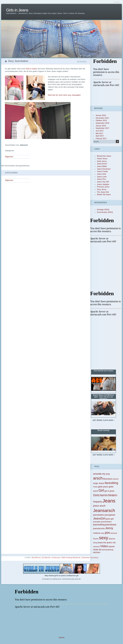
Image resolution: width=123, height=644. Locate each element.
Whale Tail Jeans (104, 194)
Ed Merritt (46, 557)
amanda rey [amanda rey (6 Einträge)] (99, 474)
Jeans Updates (103, 184)
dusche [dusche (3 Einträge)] (116, 479)
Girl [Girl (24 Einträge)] (101, 490)
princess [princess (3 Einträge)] (114, 533)
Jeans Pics (101, 179)
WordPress (36, 557)
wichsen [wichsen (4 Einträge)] (97, 552)
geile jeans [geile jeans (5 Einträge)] (103, 487)
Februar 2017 (101, 138)
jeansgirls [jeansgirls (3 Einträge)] (97, 522)
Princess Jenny (103, 187)
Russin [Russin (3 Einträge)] (96, 539)
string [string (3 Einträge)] (95, 543)
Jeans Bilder (102, 166)
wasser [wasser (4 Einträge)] (112, 547)
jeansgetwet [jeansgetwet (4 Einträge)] (110, 515)
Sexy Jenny (102, 189)
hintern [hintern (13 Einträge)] (113, 495)
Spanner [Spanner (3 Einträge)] (112, 539)
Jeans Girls (102, 174)
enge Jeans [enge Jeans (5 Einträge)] (99, 483)
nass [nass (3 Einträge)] (103, 533)
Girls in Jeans (17, 10)
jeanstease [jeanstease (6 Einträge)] (111, 525)
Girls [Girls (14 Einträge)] (96, 495)
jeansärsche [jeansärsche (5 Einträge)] (99, 528)
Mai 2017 (99, 133)
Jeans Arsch (102, 164)
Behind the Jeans (104, 156)
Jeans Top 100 (103, 182)
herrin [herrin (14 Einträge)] (104, 495)
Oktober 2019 (101, 120)
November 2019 (102, 118)
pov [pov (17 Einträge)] (108, 533)
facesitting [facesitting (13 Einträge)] (111, 483)
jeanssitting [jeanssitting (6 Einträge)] (99, 525)
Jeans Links (102, 177)
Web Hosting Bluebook (71, 557)
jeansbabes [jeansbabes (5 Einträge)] (99, 515)
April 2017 (100, 136)
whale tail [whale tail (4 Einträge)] (97, 550)
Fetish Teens (102, 159)
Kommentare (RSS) (105, 212)
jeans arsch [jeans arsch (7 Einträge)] (99, 506)
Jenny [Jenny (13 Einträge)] (109, 528)
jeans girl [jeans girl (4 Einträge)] (110, 519)
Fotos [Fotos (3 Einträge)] (95, 487)
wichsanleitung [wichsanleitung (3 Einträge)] (108, 550)
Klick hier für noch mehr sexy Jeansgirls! (64, 95)
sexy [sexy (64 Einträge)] (104, 538)
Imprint (61, 637)
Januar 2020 (101, 115)
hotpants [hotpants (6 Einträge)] (98, 502)
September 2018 (102, 123)
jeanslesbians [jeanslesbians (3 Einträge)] (106, 522)
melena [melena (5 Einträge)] (97, 533)
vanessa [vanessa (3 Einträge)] (96, 547)
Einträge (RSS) (103, 210)
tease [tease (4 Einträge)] (100, 543)
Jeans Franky (102, 171)
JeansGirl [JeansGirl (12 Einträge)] (99, 519)
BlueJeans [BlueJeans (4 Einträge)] (108, 479)
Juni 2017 (100, 131)
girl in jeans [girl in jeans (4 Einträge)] (109, 491)
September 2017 (102, 128)
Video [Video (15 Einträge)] (104, 546)
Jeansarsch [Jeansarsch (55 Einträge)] (104, 510)
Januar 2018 (101, 126)
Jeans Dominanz (104, 169)
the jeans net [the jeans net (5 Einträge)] (109, 543)
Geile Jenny (102, 161)
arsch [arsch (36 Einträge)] (98, 478)
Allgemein (9, 157)
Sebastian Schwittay (90, 557)
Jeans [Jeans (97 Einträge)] (109, 501)
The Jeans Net (103, 192)
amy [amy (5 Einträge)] (108, 474)
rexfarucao (56, 557)
